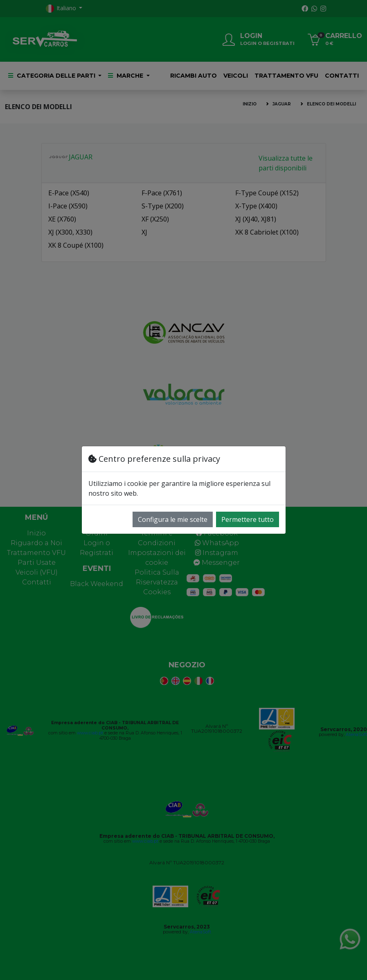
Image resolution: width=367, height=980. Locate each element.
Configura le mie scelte (173, 519)
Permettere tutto (248, 519)
